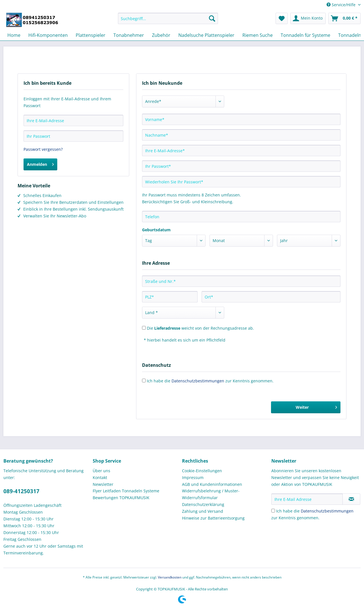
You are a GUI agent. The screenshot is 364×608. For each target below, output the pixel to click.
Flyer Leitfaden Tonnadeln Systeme (126, 491)
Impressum (193, 477)
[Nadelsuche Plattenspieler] (206, 35)
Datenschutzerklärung (203, 504)
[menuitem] (168, 21)
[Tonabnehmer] (129, 35)
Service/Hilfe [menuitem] (342, 5)
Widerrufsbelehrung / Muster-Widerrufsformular (211, 494)
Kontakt (100, 477)
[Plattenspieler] (91, 35)
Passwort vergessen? (43, 149)
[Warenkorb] (344, 18)
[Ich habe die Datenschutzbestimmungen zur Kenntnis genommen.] (273, 511)
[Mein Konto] (308, 18)
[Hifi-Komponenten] (48, 35)
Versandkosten (170, 577)
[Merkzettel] (282, 18)
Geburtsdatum (156, 230)
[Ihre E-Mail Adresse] (307, 499)
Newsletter (103, 484)
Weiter (316, 406)
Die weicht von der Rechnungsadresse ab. (200, 328)
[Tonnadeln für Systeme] (305, 35)
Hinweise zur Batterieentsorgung (213, 518)
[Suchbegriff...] (168, 18)
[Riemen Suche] (258, 35)
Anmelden (40, 163)
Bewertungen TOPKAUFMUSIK (121, 498)
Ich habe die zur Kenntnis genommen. (210, 381)
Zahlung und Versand (203, 511)
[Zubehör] (161, 35)
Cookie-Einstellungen (202, 471)
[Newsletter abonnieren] (351, 499)
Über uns (101, 471)
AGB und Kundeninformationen (212, 484)
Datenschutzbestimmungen (198, 381)
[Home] (14, 35)
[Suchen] (212, 18)
